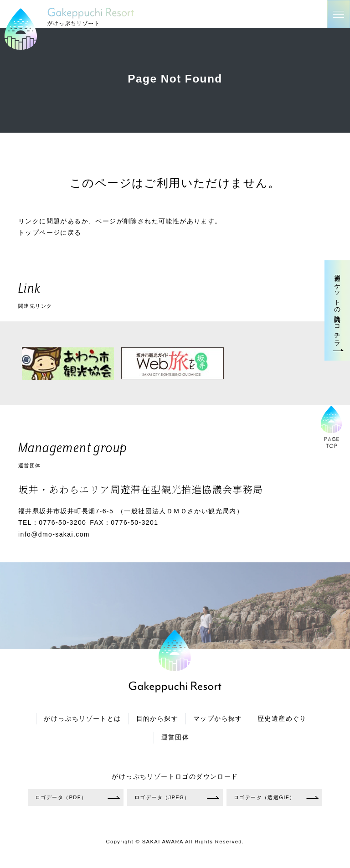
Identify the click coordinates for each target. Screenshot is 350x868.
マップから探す (218, 719)
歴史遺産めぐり (282, 719)
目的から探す (157, 719)
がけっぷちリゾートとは (82, 719)
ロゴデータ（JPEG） (162, 797)
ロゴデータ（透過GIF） (264, 797)
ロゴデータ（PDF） (61, 797)
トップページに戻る (50, 232)
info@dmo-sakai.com (54, 534)
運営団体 (175, 737)
